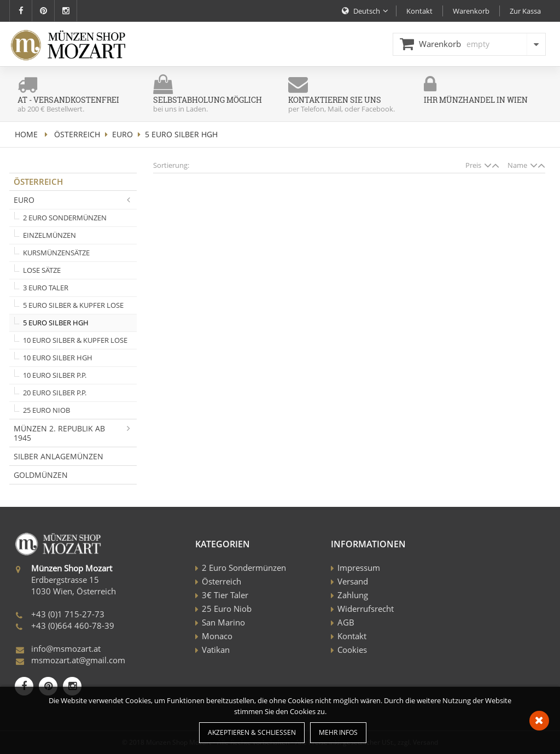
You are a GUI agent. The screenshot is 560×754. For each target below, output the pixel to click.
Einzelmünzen (49, 235)
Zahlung (353, 595)
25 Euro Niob (46, 410)
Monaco (217, 636)
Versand (353, 581)
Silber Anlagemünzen (59, 456)
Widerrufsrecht (366, 609)
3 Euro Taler (46, 288)
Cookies (352, 650)
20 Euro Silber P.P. (55, 393)
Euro (122, 134)
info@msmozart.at (66, 648)
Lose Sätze (42, 270)
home (26, 134)
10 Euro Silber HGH (58, 358)
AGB (346, 622)
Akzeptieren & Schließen (252, 732)
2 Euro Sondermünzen (65, 218)
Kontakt (352, 636)
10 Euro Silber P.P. (55, 375)
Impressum (359, 568)
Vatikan (216, 650)
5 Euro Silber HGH (56, 323)
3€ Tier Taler (225, 595)
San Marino (223, 622)
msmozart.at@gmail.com (78, 660)
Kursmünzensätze (56, 253)
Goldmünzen (41, 475)
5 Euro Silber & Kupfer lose (73, 305)
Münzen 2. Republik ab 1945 (75, 433)
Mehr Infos (338, 732)
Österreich (77, 134)
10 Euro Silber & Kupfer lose (75, 340)
